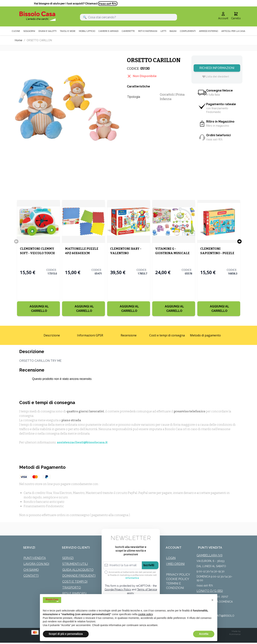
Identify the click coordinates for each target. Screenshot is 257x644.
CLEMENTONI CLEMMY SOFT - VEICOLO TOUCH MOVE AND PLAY (37, 253)
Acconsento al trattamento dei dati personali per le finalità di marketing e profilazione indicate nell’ (132, 574)
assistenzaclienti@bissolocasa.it (82, 442)
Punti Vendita (35, 557)
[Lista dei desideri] (215, 76)
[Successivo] (239, 241)
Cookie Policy (178, 578)
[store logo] (38, 16)
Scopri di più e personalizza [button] (66, 634)
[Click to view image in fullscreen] (67, 107)
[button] (212, 600)
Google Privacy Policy (118, 589)
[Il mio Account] (223, 16)
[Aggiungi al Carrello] (38, 308)
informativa (132, 577)
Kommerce (235, 634)
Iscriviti (149, 565)
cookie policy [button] (145, 614)
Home (18, 40)
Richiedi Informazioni (217, 67)
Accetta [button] (204, 634)
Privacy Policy (178, 574)
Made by (236, 631)
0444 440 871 (108, 4)
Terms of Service (147, 589)
